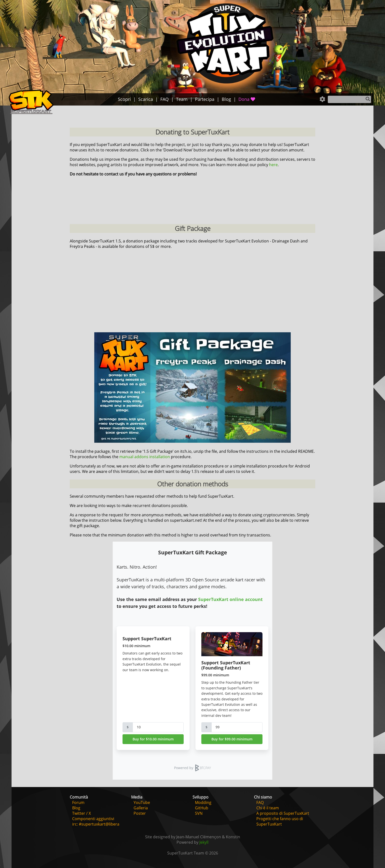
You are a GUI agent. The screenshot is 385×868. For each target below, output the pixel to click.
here (273, 165)
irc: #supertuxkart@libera (96, 824)
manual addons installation (145, 457)
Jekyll (204, 842)
